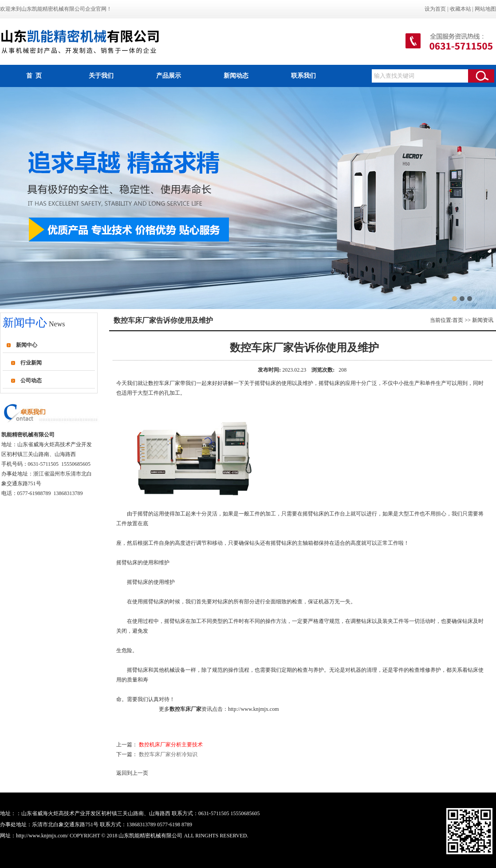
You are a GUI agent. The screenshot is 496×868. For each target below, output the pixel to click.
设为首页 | (437, 9)
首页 (458, 320)
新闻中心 (27, 345)
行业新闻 (31, 363)
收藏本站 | (462, 9)
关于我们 (101, 76)
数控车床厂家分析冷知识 (168, 754)
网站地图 (485, 9)
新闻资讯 (483, 320)
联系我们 (303, 76)
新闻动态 (236, 76)
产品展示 (169, 76)
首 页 (34, 76)
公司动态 (31, 380)
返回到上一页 (132, 773)
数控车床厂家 (164, 383)
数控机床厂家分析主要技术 (171, 745)
